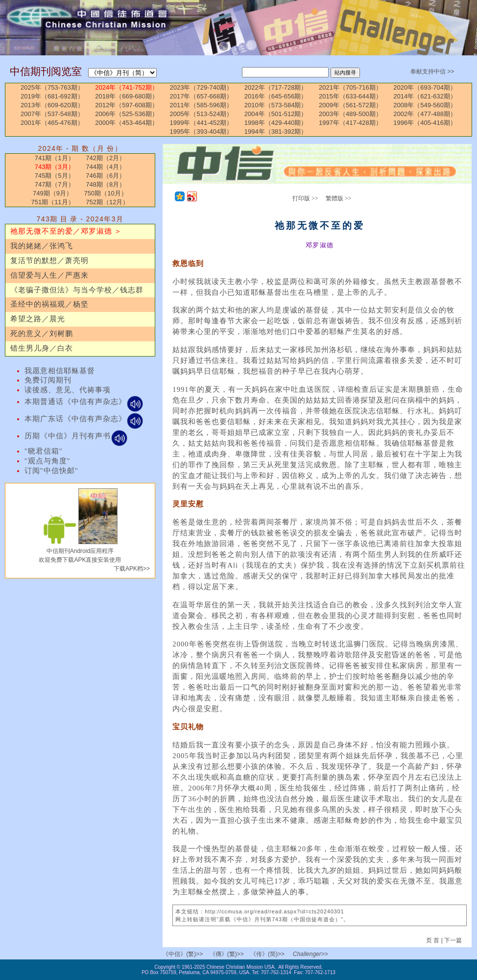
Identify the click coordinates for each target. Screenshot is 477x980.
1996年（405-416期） (425, 123)
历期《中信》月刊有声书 (76, 436)
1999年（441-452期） (202, 123)
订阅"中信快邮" (51, 471)
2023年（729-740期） (202, 87)
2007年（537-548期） (52, 114)
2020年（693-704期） (425, 87)
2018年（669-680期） (127, 96)
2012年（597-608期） (127, 105)
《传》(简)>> (267, 954)
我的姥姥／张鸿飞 (42, 246)
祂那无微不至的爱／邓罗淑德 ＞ (66, 231)
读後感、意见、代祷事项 (68, 390)
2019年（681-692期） (52, 96)
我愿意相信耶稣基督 (60, 371)
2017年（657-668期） (202, 96)
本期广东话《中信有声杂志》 (84, 419)
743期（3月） (55, 167)
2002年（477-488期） (425, 114)
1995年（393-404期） (202, 131)
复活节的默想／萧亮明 (49, 261)
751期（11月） (52, 202)
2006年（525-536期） (127, 114)
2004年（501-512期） (276, 114)
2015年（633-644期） (350, 96)
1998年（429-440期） (276, 123)
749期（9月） (53, 193)
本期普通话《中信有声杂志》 (84, 402)
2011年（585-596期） (202, 105)
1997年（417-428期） (350, 123)
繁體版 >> (339, 198)
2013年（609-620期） (52, 105)
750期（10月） (106, 193)
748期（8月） (106, 184)
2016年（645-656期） (276, 96)
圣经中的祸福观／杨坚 (49, 304)
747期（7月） (55, 184)
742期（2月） (106, 158)
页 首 (434, 940)
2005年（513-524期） (202, 114)
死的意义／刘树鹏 (42, 334)
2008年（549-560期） (425, 105)
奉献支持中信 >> (432, 72)
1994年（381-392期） (276, 131)
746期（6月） (106, 176)
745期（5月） (55, 176)
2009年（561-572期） (350, 105)
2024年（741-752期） (127, 87)
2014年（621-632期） (425, 96)
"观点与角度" (48, 461)
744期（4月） (106, 167)
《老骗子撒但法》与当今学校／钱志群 (77, 290)
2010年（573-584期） (276, 105)
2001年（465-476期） (52, 123)
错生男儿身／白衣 (42, 348)
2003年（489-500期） (350, 114)
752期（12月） (107, 202)
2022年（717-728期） (276, 87)
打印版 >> (305, 198)
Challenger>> (310, 954)
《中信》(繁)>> (183, 954)
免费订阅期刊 (48, 380)
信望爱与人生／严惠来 (49, 275)
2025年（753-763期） (52, 87)
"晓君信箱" (44, 451)
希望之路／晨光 (38, 319)
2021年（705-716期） (350, 87)
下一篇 (453, 940)
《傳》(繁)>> (227, 954)
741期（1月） (55, 158)
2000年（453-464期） (127, 123)
